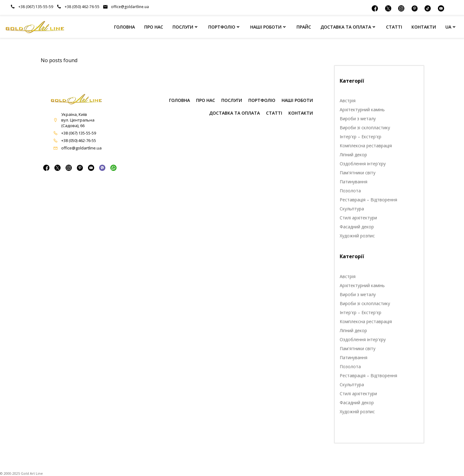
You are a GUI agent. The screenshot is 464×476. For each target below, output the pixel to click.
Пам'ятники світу (358, 173)
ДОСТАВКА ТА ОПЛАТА (349, 27)
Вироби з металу (358, 119)
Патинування (354, 182)
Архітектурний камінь (362, 110)
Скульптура (352, 209)
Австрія (348, 101)
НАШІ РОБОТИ (269, 27)
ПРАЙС (304, 27)
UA (451, 27)
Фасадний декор (357, 227)
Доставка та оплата (234, 113)
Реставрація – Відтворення (368, 200)
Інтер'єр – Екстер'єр (361, 137)
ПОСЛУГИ (186, 27)
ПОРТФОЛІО (225, 27)
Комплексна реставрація (366, 146)
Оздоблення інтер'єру (363, 164)
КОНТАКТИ (424, 27)
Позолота (350, 191)
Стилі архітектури (358, 218)
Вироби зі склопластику (365, 128)
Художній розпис (357, 236)
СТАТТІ (394, 27)
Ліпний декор (353, 155)
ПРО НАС (154, 27)
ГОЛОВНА (124, 27)
